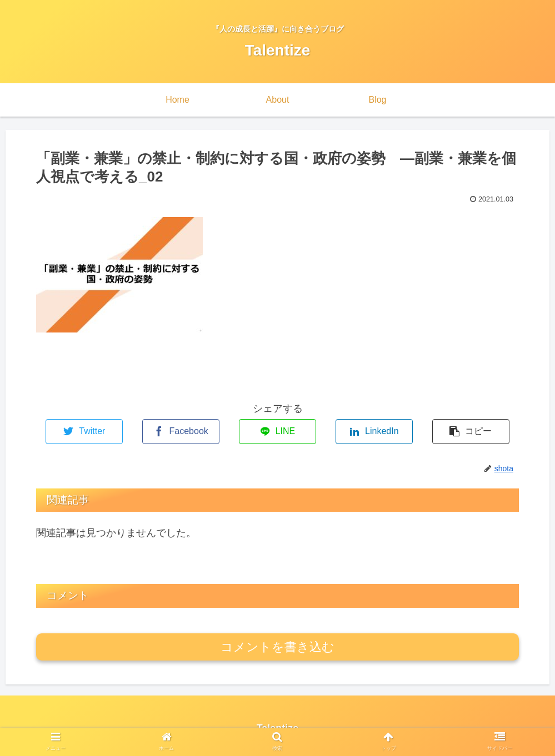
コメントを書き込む (277, 647)
